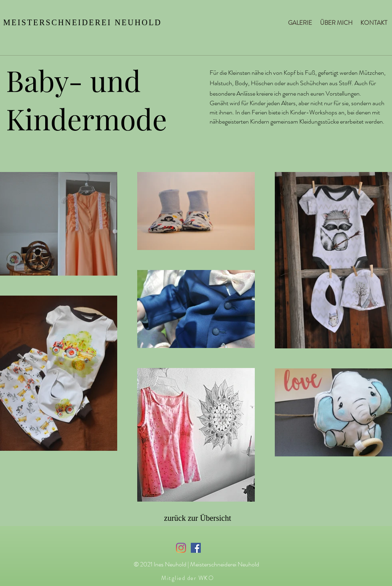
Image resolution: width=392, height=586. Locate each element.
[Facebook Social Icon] (196, 548)
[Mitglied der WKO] (188, 578)
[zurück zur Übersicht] (202, 518)
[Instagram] (181, 548)
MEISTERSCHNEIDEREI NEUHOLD (82, 22)
